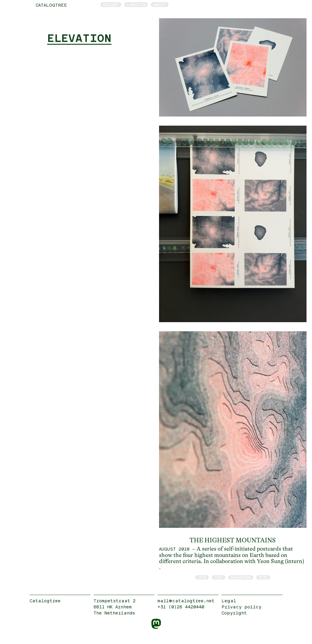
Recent (111, 5)
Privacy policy (241, 607)
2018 (202, 577)
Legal (229, 601)
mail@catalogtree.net (186, 601)
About (160, 5)
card (218, 577)
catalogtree (51, 5)
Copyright (234, 613)
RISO (263, 577)
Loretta (136, 5)
